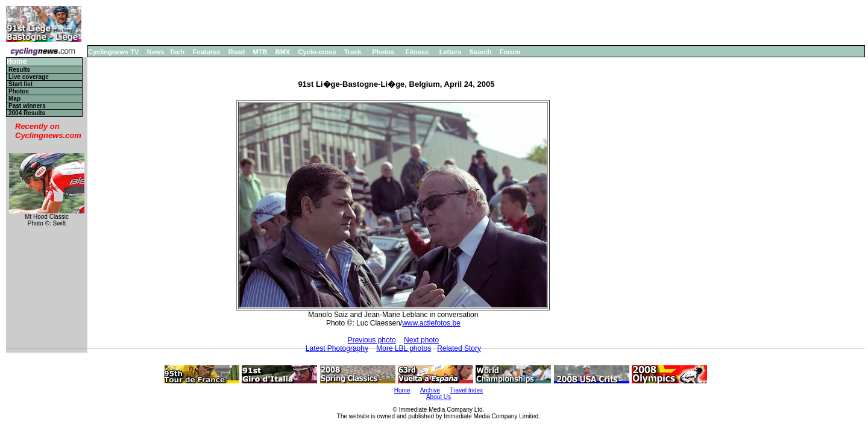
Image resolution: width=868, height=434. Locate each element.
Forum (510, 52)
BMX (283, 52)
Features (207, 52)
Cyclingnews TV (113, 52)
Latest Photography (337, 348)
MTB (260, 52)
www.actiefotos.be (431, 323)
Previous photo (372, 340)
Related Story (459, 348)
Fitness (417, 52)
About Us (439, 397)
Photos (383, 52)
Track (353, 52)
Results (19, 70)
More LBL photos (404, 348)
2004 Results (27, 113)
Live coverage (29, 77)
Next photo (421, 340)
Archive (430, 390)
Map (14, 99)
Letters (451, 52)
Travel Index (467, 390)
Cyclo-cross (317, 52)
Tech (177, 52)
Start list (20, 84)
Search (481, 52)
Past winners (27, 106)
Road (237, 52)
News (156, 52)
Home (17, 62)
